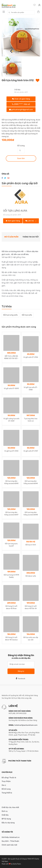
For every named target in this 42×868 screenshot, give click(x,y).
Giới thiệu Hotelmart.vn (11, 837)
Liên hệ (30, 221)
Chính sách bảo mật (9, 845)
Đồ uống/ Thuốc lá (9, 778)
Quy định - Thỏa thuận (10, 841)
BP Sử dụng (6, 819)
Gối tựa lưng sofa (10, 315)
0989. (21, 104)
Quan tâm (21, 158)
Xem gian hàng (13, 221)
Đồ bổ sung (6, 789)
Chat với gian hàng (21, 99)
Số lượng (21, 146)
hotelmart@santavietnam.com (26, 725)
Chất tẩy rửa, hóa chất (10, 807)
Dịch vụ (5, 811)
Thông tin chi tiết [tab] (31, 237)
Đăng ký (21, 671)
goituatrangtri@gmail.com (21, 110)
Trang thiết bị (7, 793)
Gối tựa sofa (27, 315)
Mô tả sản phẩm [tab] (11, 237)
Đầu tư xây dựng (8, 823)
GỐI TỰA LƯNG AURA (15, 211)
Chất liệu (17, 90)
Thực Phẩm (6, 781)
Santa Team (17, 864)
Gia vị (4, 785)
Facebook (20, 679)
